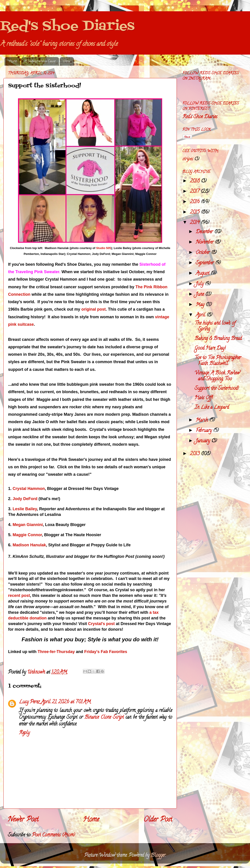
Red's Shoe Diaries (67, 27)
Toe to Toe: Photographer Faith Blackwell (218, 361)
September (205, 263)
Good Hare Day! (210, 349)
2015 (195, 212)
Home (13, 61)
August (203, 274)
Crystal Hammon (29, 489)
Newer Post (23, 820)
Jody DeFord (25, 499)
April (201, 315)
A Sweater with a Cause (40, 61)
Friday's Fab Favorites (106, 652)
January (203, 441)
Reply (24, 733)
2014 (195, 223)
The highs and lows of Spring (215, 326)
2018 (195, 181)
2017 (195, 192)
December (205, 232)
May (201, 305)
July (200, 284)
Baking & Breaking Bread (218, 339)
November (205, 242)
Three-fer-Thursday (56, 652)
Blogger (158, 856)
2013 (195, 454)
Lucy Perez (29, 702)
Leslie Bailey (25, 509)
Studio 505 (104, 248)
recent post (19, 596)
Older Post (158, 820)
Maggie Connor (27, 535)
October (203, 253)
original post (93, 309)
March (202, 420)
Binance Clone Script (104, 718)
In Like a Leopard (212, 408)
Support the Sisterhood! (217, 389)
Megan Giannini (28, 525)
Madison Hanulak (29, 545)
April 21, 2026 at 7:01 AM (66, 702)
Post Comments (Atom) (53, 835)
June (200, 295)
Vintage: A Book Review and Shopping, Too (217, 376)
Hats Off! (204, 398)
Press (67, 61)
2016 (195, 202)
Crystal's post (101, 624)
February (204, 431)
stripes (188, 159)
